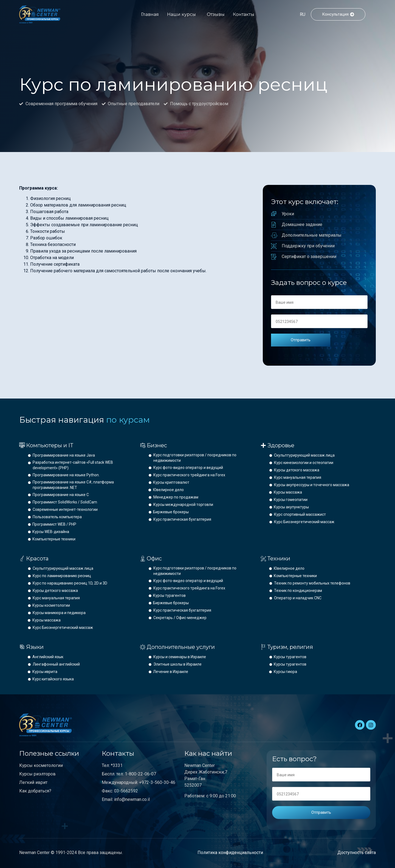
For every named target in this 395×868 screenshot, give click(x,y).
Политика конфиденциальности (230, 853)
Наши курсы (181, 14)
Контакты (244, 14)
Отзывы (216, 14)
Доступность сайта (357, 853)
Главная (150, 14)
